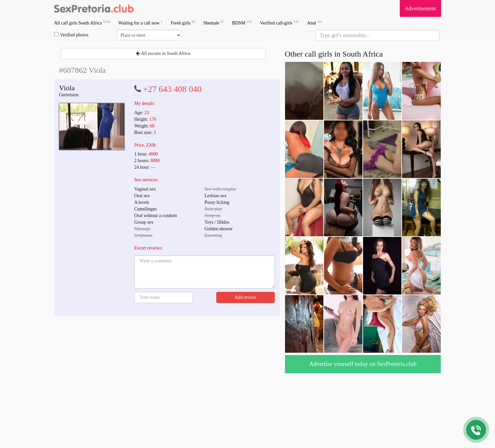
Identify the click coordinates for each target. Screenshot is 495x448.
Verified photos (71, 35)
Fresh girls (183, 23)
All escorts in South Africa (163, 53)
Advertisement (420, 8)
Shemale (214, 23)
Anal (315, 23)
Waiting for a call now (141, 23)
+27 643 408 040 (172, 89)
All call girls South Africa (82, 23)
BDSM (242, 23)
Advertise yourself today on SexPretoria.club (363, 364)
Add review (246, 297)
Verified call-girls (279, 23)
